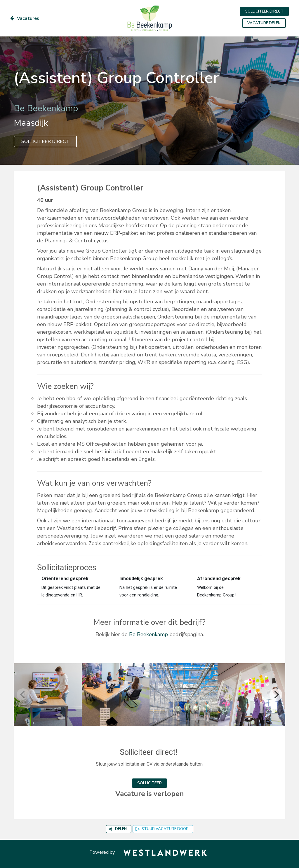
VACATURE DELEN (264, 23)
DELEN (118, 829)
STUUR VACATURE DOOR (162, 829)
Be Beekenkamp (148, 634)
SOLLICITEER (149, 783)
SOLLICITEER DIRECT (264, 11)
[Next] (276, 695)
